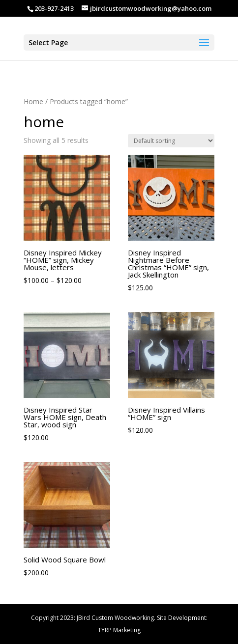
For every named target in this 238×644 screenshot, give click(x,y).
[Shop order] (171, 141)
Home (33, 101)
